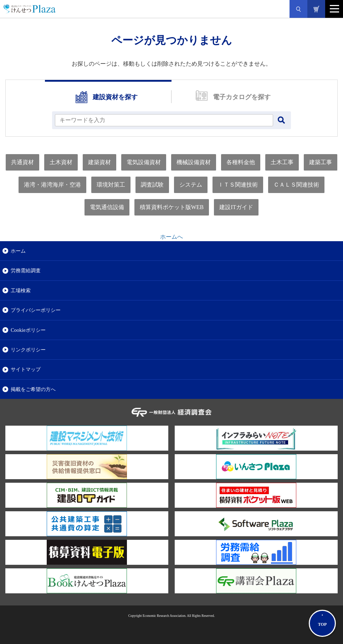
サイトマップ (26, 369)
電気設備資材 (144, 162)
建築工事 (321, 162)
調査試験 (152, 185)
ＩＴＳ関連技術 (238, 185)
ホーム (18, 251)
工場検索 (21, 290)
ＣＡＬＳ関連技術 (296, 185)
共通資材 (22, 162)
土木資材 (61, 162)
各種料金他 (241, 162)
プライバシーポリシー (36, 310)
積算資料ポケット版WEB (172, 207)
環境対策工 (111, 185)
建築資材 (99, 162)
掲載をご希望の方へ (33, 389)
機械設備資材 (194, 162)
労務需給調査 (26, 270)
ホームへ (171, 237)
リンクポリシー (28, 350)
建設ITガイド (236, 207)
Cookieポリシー (28, 330)
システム (191, 185)
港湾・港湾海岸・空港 (52, 185)
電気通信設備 (107, 207)
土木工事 (282, 162)
